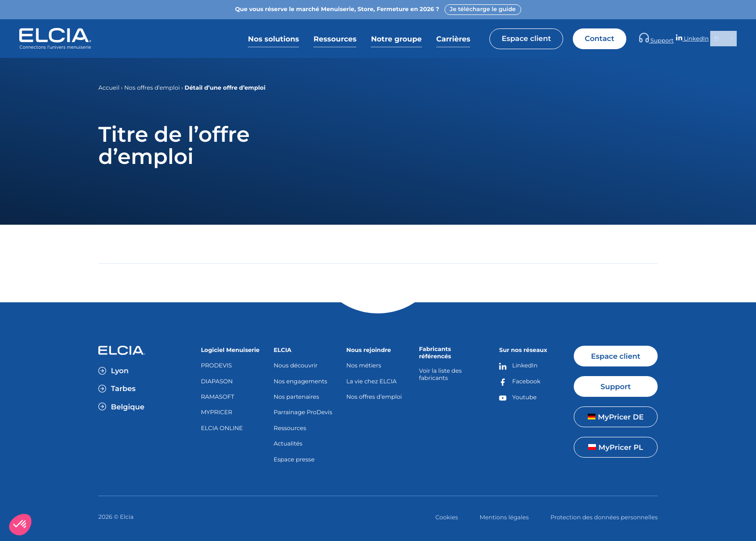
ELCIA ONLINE (222, 428)
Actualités (288, 444)
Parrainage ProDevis (303, 413)
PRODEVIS (216, 366)
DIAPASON (217, 382)
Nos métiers (364, 366)
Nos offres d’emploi (152, 88)
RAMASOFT (218, 397)
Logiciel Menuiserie (230, 350)
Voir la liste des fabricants (440, 375)
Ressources (290, 428)
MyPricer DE (616, 417)
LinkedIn (700, 39)
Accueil (109, 88)
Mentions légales (504, 518)
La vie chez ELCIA (371, 382)
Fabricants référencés (435, 353)
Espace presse (294, 460)
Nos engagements (300, 382)
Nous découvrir (295, 366)
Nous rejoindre (369, 350)
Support (682, 39)
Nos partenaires (296, 397)
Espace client (561, 38)
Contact (634, 38)
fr (717, 38)
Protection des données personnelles (604, 518)
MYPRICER (217, 413)
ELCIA (282, 350)
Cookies (447, 518)
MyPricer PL (615, 447)
